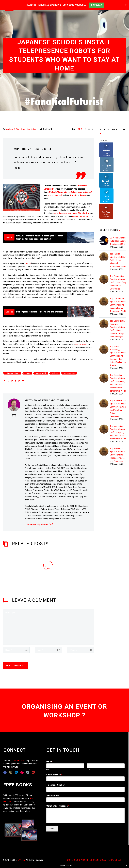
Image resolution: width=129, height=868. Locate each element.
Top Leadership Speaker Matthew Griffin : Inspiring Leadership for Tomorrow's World (118, 275)
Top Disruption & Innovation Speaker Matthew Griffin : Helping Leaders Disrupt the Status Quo (118, 298)
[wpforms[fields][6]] (85, 789)
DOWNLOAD (96, 5)
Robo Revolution (29, 129)
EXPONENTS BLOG (98, 860)
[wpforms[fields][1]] (85, 779)
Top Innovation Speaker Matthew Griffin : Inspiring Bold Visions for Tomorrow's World (118, 402)
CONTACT (71, 860)
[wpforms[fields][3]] (85, 800)
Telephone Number (55, 785)
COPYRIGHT (83, 860)
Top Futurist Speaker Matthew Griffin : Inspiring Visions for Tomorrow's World (118, 230)
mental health (81, 344)
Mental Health (41, 373)
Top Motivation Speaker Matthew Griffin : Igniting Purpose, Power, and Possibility (118, 424)
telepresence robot (81, 216)
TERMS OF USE (115, 860)
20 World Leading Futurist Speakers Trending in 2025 (118, 211)
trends (50, 195)
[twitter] (28, 772)
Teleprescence (69, 373)
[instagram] (11, 772)
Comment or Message (58, 806)
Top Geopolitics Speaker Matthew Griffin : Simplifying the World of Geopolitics (118, 252)
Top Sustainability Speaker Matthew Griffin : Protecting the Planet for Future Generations (118, 378)
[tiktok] (22, 772)
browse (83, 195)
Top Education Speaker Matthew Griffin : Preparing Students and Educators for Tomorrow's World (118, 353)
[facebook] (5, 772)
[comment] (48, 627)
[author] (16, 650)
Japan (28, 373)
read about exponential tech (80, 192)
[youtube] (33, 772)
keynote (73, 195)
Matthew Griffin (12, 129)
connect (58, 195)
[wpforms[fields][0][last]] (106, 766)
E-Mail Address (54, 775)
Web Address (53, 795)
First (48, 770)
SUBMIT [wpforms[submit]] (52, 829)
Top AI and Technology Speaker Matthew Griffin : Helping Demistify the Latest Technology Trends (118, 326)
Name (50, 761)
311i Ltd (22, 860)
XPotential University (58, 192)
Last (88, 770)
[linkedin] (16, 772)
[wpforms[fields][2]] (85, 815)
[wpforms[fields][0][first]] (65, 766)
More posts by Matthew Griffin (41, 524)
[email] (48, 650)
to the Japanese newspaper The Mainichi (71, 213)
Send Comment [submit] (15, 665)
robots (28, 263)
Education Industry (13, 373)
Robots (55, 373)
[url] (81, 650)
